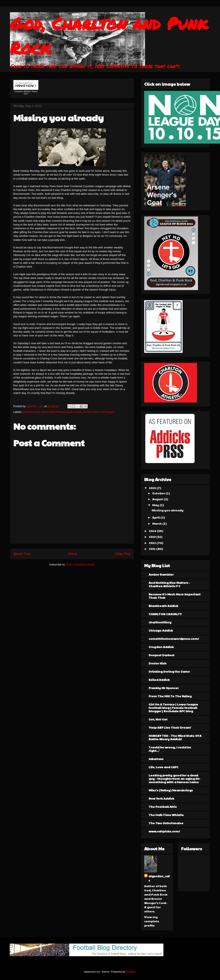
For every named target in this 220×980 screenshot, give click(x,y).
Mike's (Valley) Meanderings (171, 790)
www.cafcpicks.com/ (164, 831)
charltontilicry (160, 622)
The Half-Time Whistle (166, 815)
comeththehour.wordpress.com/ (174, 639)
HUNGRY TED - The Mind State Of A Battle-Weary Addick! (175, 737)
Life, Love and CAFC (164, 767)
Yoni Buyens (107, 412)
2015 (153, 488)
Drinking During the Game (169, 671)
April (156, 517)
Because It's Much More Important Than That (175, 596)
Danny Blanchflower (53, 412)
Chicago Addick (161, 630)
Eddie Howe (74, 412)
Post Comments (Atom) (80, 565)
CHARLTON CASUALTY (165, 614)
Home (73, 554)
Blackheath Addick (163, 606)
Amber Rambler (161, 574)
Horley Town (90, 412)
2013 (153, 537)
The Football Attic (163, 807)
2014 (153, 531)
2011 (153, 549)
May (156, 505)
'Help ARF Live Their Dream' (170, 727)
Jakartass (156, 759)
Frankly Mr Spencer (164, 688)
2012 (153, 543)
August (158, 499)
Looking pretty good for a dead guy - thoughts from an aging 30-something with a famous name (175, 779)
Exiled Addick (159, 680)
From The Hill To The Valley (170, 696)
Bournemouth (31, 412)
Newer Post (22, 554)
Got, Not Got (158, 719)
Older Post (123, 554)
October (159, 493)
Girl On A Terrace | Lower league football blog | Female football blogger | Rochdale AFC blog (173, 708)
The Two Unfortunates (166, 823)
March (157, 523)
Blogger (131, 972)
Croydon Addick (161, 647)
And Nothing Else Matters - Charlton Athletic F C (169, 584)
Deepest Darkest (162, 655)
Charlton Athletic (23, 91)
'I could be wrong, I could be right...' (170, 749)
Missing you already (168, 510)
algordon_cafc (35, 406)
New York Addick (161, 798)
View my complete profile (152, 921)
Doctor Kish (158, 663)
